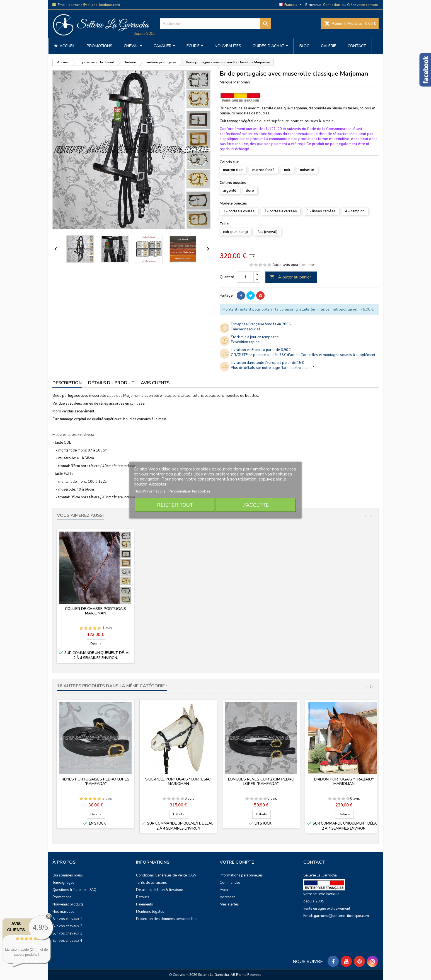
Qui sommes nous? (68, 875)
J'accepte (256, 505)
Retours (143, 897)
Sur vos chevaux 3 (67, 933)
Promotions (62, 897)
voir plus (34, 961)
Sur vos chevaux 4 (67, 941)
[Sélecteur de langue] (291, 5)
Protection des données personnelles (167, 919)
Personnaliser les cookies (189, 491)
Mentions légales (150, 912)
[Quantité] (245, 277)
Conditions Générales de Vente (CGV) (167, 875)
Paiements (145, 904)
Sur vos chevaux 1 (67, 919)
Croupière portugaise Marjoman (96, 609)
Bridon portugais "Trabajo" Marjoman (344, 781)
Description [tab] (67, 383)
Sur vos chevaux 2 (67, 926)
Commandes (230, 883)
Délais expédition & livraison (160, 890)
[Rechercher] (215, 24)
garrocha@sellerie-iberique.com (94, 5)
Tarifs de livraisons (152, 883)
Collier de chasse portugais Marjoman (178, 611)
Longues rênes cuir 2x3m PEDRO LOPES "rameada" (261, 781)
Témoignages (63, 883)
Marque (226, 82)
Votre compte (237, 862)
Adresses (228, 897)
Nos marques (63, 912)
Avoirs (225, 890)
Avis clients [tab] (155, 383)
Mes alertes (229, 904)
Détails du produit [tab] (111, 383)
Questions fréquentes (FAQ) (75, 890)
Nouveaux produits (68, 904)
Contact (314, 862)
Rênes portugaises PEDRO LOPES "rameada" (95, 781)
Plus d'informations (150, 491)
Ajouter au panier (290, 277)
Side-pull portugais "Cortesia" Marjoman (178, 781)
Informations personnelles (241, 875)
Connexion (332, 5)
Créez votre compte (363, 5)
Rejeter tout (175, 505)
